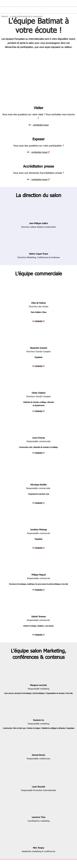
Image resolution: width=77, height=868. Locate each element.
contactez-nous (41, 125)
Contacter (38, 321)
